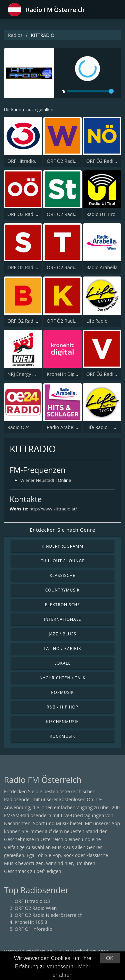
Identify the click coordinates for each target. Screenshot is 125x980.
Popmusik (62, 692)
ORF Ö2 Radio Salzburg (32, 267)
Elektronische (62, 605)
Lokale (62, 663)
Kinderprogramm (62, 546)
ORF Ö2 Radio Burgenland (35, 321)
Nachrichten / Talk (62, 678)
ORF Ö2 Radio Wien (68, 161)
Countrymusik (63, 590)
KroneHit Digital (64, 374)
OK (110, 958)
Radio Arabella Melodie (72, 427)
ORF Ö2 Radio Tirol (67, 267)
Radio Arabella (102, 267)
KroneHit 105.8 (31, 922)
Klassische (62, 575)
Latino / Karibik (62, 649)
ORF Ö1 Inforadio (33, 929)
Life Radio (97, 321)
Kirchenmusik (62, 722)
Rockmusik (62, 736)
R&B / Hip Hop (62, 707)
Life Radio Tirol (102, 427)
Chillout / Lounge (62, 561)
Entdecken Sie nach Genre (62, 530)
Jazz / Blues (62, 634)
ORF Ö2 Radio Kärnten (71, 321)
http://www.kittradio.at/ (53, 509)
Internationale (63, 619)
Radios (15, 35)
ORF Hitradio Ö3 (25, 161)
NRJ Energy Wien (25, 374)
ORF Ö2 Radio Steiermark (74, 214)
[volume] (90, 91)
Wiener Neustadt (37, 480)
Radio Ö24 (18, 427)
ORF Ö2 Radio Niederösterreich (49, 915)
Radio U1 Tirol (101, 214)
